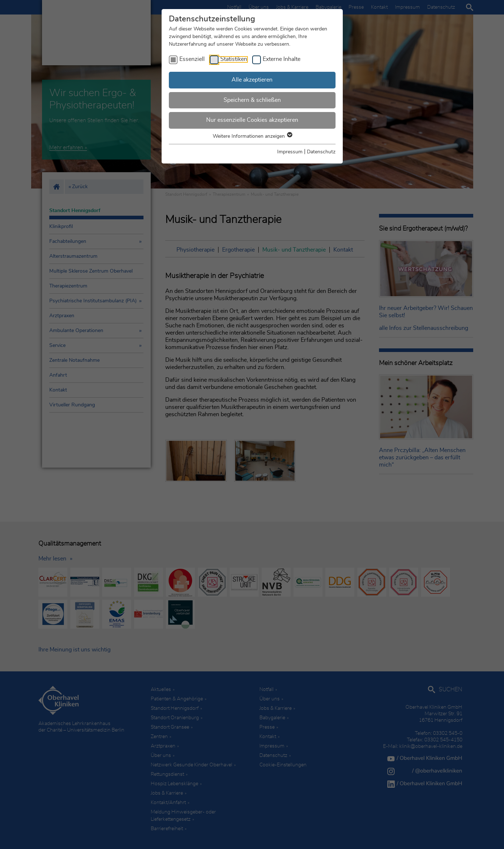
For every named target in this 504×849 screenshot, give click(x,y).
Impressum (290, 152)
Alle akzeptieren (252, 80)
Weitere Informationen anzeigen (252, 136)
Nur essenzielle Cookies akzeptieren (252, 120)
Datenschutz (321, 152)
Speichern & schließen (252, 100)
